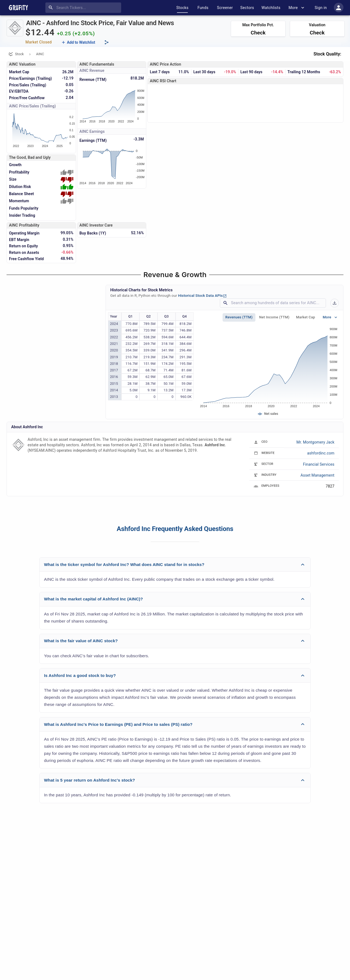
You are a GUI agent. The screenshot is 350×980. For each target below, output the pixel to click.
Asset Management (317, 475)
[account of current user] (339, 8)
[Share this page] (107, 42)
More (296, 8)
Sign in (321, 8)
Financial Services (319, 464)
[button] (175, 565)
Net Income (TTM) (274, 317)
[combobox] (84, 8)
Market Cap (306, 317)
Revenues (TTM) (239, 317)
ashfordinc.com (321, 453)
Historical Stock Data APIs (202, 295)
